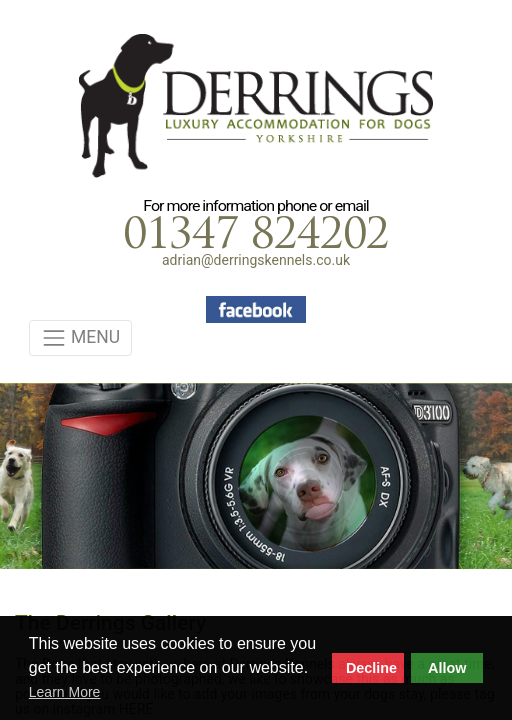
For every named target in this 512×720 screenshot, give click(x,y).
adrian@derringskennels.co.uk (256, 260)
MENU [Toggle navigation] (81, 338)
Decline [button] (371, 668)
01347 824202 (256, 237)
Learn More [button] (65, 692)
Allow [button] (447, 668)
